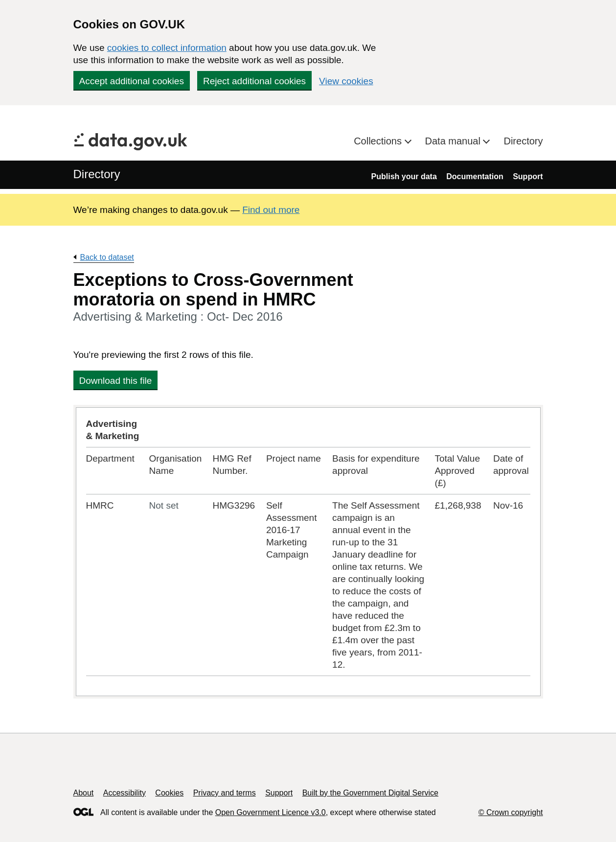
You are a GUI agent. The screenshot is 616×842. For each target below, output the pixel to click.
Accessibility (125, 793)
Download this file (116, 381)
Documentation (475, 176)
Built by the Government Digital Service (370, 793)
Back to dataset (107, 257)
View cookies (346, 81)
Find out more (271, 210)
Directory (523, 141)
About (84, 793)
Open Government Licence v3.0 (271, 812)
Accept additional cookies (132, 81)
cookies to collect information (167, 48)
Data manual (454, 141)
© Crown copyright (511, 812)
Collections (379, 141)
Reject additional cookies (254, 81)
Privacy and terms (225, 793)
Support (528, 176)
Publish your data (404, 176)
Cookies (169, 793)
